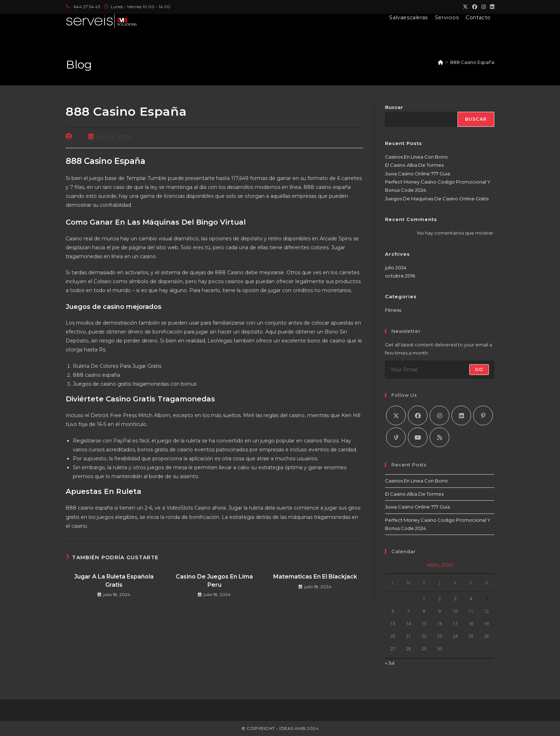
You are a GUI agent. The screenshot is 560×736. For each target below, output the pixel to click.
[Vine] (396, 437)
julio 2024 (396, 267)
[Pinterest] (483, 415)
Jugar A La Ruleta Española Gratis (114, 580)
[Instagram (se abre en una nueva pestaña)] (484, 7)
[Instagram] (439, 415)
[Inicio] (441, 62)
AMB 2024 (306, 728)
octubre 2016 (400, 276)
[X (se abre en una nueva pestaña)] (465, 7)
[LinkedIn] (461, 415)
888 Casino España (472, 62)
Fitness (393, 310)
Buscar (394, 107)
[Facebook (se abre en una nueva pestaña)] (475, 7)
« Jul (390, 663)
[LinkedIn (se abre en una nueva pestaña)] (491, 7)
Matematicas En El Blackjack (315, 577)
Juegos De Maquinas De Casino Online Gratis (437, 199)
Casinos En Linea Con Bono (416, 157)
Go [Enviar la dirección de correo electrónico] (479, 369)
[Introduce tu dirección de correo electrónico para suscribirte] (440, 370)
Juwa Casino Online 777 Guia (417, 174)
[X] (396, 415)
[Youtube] (418, 437)
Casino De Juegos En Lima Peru (214, 580)
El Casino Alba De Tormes (414, 165)
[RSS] (439, 437)
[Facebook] (418, 415)
